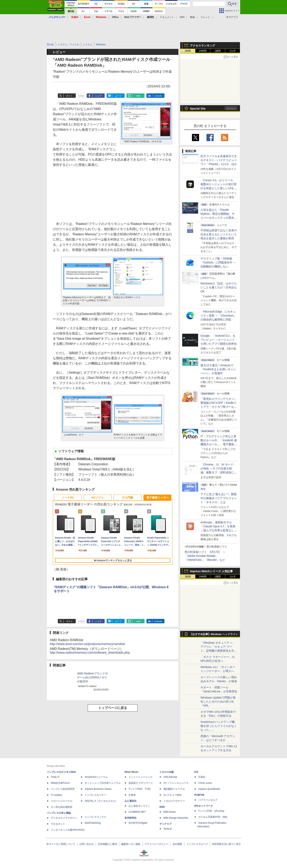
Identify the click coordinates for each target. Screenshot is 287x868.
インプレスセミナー (95, 795)
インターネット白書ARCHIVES (68, 830)
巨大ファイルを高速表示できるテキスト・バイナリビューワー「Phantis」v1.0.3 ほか (219, 160)
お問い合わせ (86, 844)
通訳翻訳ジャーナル (174, 789)
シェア (98, 96)
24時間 (203, 51)
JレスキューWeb (172, 795)
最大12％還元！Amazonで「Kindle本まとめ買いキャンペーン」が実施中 (218, 369)
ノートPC (68, 498)
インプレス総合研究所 (63, 789)
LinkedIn (158, 96)
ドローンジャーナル (62, 801)
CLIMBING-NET (137, 812)
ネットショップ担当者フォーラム (103, 783)
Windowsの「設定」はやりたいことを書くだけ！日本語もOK (219, 287)
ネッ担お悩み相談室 (62, 807)
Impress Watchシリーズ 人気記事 (211, 571)
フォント (205, 17)
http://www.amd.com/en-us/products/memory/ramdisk (87, 644)
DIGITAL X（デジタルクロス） (101, 801)
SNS (182, 17)
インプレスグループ (197, 844)
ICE (196, 772)
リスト (81, 96)
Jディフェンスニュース (176, 783)
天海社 (202, 777)
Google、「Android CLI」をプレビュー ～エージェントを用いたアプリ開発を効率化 (219, 340)
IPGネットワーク (204, 806)
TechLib (168, 829)
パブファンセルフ (208, 800)
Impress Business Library (98, 789)
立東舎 (132, 795)
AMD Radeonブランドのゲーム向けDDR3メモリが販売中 (92, 677)
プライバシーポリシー (156, 844)
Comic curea (205, 783)
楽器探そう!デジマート (141, 783)
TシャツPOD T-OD (140, 789)
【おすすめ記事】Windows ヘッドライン (214, 634)
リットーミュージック (141, 777)
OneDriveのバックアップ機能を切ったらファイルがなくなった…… (219, 726)
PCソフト (98, 498)
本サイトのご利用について (61, 844)
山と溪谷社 (131, 801)
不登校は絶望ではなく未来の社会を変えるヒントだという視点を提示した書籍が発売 (219, 234)
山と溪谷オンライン (139, 806)
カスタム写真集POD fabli (213, 817)
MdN (162, 807)
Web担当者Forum (60, 783)
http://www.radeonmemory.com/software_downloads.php (90, 653)
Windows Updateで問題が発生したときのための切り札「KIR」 (218, 702)
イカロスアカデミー (174, 801)
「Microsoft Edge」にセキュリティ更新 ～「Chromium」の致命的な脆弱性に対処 (218, 316)
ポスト (69, 96)
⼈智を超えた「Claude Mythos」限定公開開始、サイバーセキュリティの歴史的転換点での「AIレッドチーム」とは (219, 218)
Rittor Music (131, 772)
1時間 (188, 51)
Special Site (198, 109)
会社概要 (177, 844)
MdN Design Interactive (176, 818)
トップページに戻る (113, 708)
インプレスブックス (95, 817)
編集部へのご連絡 (131, 844)
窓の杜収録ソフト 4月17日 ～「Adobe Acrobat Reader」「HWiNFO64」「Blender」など (205, 556)
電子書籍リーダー (157, 498)
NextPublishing (93, 823)
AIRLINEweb (170, 777)
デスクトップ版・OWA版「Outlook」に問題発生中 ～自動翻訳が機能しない (218, 262)
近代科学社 (131, 818)
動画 (193, 17)
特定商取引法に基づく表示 (226, 844)
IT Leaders (57, 795)
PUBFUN (199, 795)
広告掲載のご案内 (107, 844)
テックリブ (165, 824)
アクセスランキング (202, 46)
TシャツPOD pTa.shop (211, 811)
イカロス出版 (167, 772)
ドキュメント (167, 17)
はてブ (118, 96)
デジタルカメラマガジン (64, 818)
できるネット (58, 824)
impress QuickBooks (209, 789)
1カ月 (233, 51)
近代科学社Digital (138, 823)
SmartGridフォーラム (96, 777)
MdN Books (170, 812)
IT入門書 (128, 498)
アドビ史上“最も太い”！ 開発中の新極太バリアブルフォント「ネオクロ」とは (219, 498)
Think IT (55, 777)
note (138, 96)
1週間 (218, 51)
